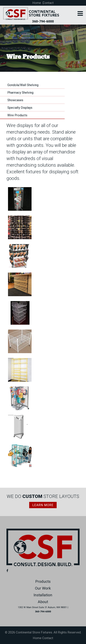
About (43, 602)
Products (43, 582)
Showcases (15, 100)
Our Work (43, 588)
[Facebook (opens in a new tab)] (8, 571)
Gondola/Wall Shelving (23, 85)
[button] (80, 14)
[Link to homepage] (43, 565)
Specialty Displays (20, 108)
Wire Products (17, 115)
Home (37, 3)
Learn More (43, 505)
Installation (43, 595)
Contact (48, 3)
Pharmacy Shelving (20, 93)
